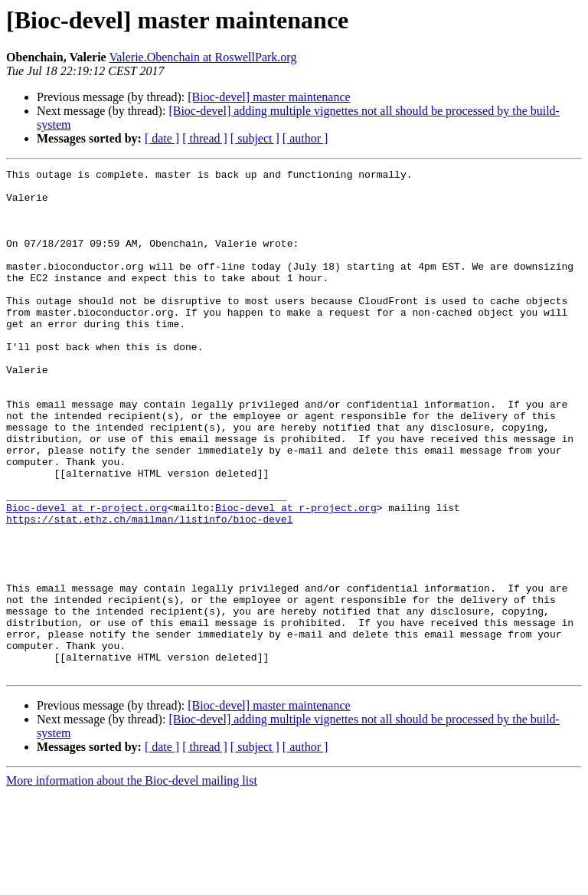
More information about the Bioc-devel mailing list (132, 882)
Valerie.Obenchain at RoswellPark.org (203, 57)
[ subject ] (255, 138)
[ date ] (162, 138)
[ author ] (305, 138)
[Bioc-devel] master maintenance (269, 97)
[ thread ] (205, 138)
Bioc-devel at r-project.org (87, 576)
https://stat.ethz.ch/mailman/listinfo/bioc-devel (149, 590)
